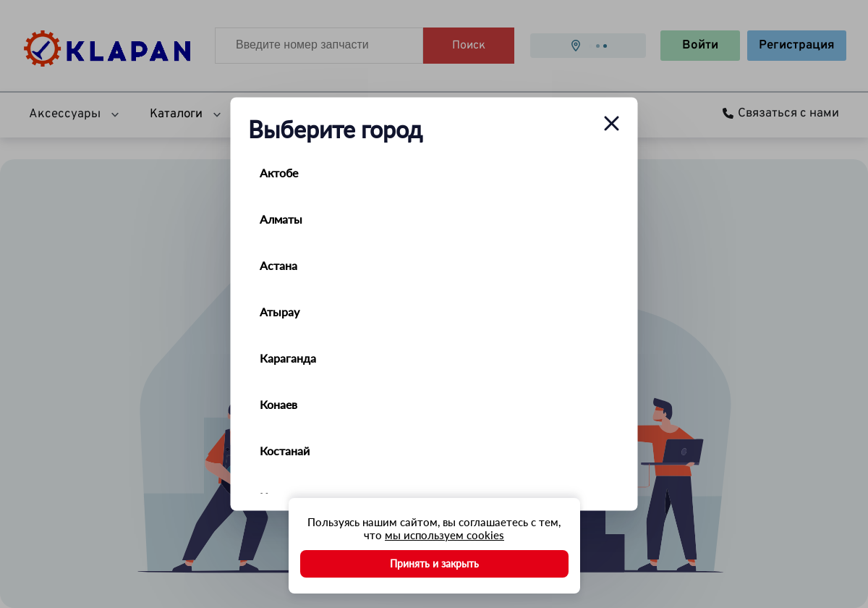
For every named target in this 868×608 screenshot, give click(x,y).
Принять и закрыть (434, 563)
